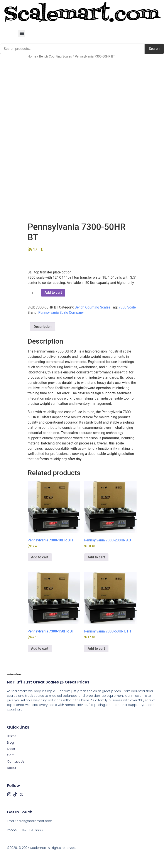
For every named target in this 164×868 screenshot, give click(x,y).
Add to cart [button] (40, 557)
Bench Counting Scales (55, 56)
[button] (22, 33)
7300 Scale (127, 307)
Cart (10, 755)
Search (154, 49)
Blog (10, 743)
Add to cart (53, 292)
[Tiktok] (15, 794)
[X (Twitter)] (21, 794)
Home (32, 56)
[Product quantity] (34, 293)
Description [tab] (43, 327)
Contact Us (16, 761)
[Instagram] (9, 794)
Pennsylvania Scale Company (61, 313)
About (12, 768)
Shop (11, 749)
